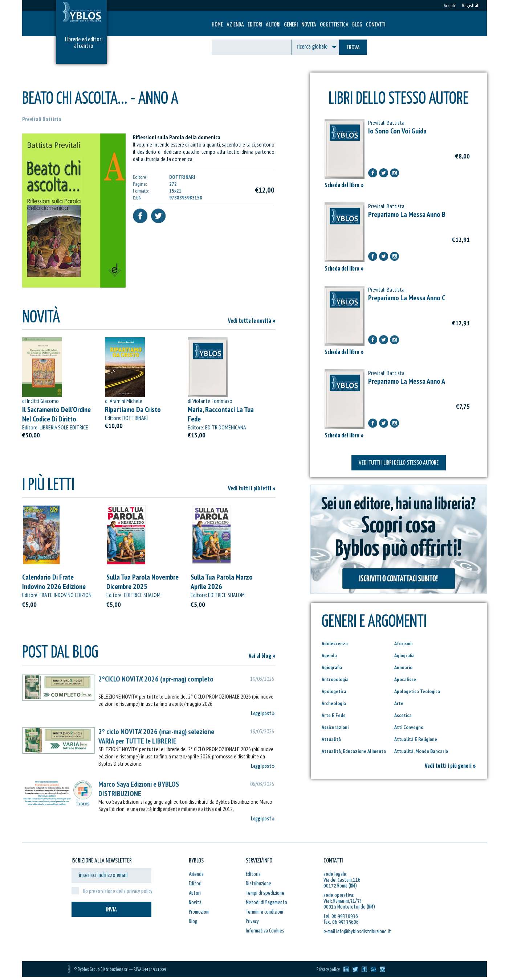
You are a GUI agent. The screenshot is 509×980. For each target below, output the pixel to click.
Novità (309, 25)
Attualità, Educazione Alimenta (354, 751)
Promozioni (199, 912)
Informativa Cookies (265, 931)
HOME (217, 25)
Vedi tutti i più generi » (450, 766)
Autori (273, 25)
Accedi (449, 6)
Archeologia (334, 703)
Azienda (235, 25)
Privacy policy (328, 970)
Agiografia (404, 655)
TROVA (353, 48)
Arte (399, 703)
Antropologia (335, 679)
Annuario (403, 667)
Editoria (253, 874)
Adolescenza (335, 643)
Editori (255, 25)
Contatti (376, 25)
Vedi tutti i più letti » (252, 489)
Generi (291, 25)
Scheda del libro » (344, 186)
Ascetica (403, 715)
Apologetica (334, 691)
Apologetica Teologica (417, 691)
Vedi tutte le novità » (252, 321)
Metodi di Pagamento (266, 903)
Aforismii (403, 643)
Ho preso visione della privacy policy (118, 891)
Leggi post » (263, 714)
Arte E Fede (334, 715)
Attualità (331, 739)
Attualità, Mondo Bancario (421, 751)
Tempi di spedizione (265, 893)
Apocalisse (405, 679)
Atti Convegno (409, 727)
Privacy (252, 921)
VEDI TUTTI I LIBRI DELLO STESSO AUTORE (399, 463)
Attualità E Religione (416, 739)
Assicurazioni (335, 727)
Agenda (329, 655)
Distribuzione (258, 884)
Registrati (471, 6)
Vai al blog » (262, 656)
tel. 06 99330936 (341, 916)
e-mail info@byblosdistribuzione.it (357, 932)
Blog (357, 25)
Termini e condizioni (264, 912)
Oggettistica (334, 25)
